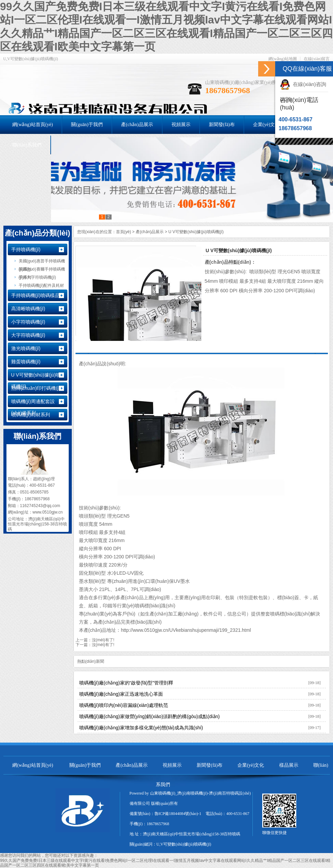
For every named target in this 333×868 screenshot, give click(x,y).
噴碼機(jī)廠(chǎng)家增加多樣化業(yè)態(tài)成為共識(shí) (141, 728)
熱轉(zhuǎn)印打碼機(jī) (36, 388)
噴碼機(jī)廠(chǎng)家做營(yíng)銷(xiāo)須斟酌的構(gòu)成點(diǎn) (150, 716)
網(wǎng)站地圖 (283, 59)
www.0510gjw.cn (48, 512)
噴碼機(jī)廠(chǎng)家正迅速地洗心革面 (121, 694)
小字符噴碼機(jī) (28, 322)
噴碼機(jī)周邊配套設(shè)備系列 (33, 407)
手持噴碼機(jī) (26, 249)
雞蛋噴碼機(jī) (26, 362)
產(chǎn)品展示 (150, 232)
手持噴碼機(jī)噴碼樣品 (35, 295)
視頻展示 (172, 765)
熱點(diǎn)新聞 (91, 661)
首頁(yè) (124, 232)
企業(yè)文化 (251, 765)
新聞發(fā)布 (210, 765)
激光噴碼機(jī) (26, 348)
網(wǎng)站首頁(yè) (33, 765)
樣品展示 (289, 765)
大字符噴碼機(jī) (28, 335)
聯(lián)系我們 (38, 436)
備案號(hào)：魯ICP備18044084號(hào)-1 (165, 814)
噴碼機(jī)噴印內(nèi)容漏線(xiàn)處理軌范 (124, 705)
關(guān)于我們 (85, 765)
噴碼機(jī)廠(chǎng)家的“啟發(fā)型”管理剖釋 (126, 683)
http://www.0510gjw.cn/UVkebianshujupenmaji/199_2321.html (186, 630)
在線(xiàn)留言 (317, 59)
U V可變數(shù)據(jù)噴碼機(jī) (196, 232)
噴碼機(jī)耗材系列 (31, 415)
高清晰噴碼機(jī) (28, 309)
